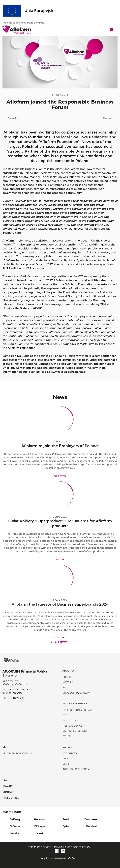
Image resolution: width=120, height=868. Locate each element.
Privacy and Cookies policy (72, 847)
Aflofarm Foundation (17, 753)
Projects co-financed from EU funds (25, 23)
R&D (5, 780)
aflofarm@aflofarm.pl (15, 684)
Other (67, 736)
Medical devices (73, 726)
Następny (108, 118)
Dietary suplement (75, 731)
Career (67, 747)
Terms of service (40, 847)
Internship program (76, 769)
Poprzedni (13, 118)
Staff (66, 764)
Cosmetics (69, 720)
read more (60, 476)
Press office (11, 798)
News (66, 687)
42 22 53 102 (10, 681)
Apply (66, 759)
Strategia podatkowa (77, 693)
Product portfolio (75, 704)
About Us (69, 671)
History (68, 682)
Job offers (70, 753)
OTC (65, 715)
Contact (8, 792)
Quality (8, 786)
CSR (5, 747)
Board (67, 677)
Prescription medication (79, 710)
